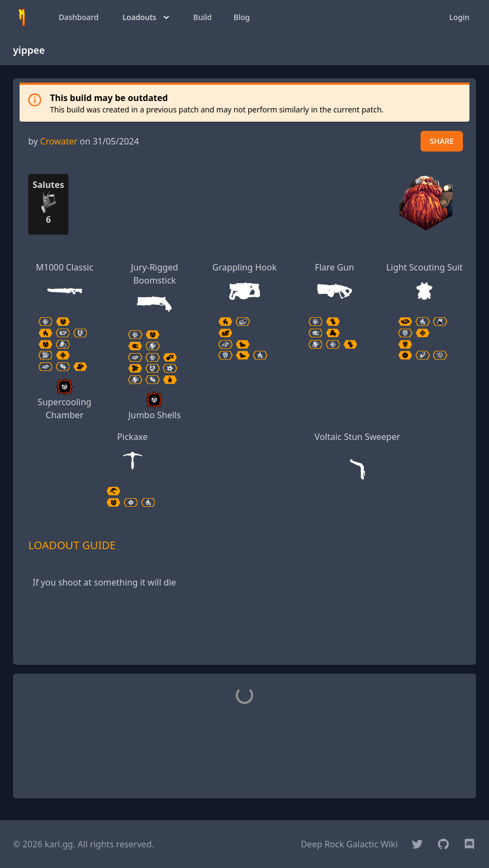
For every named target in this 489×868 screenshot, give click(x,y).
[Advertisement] (244, 632)
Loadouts (147, 17)
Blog (242, 17)
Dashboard (79, 17)
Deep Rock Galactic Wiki (349, 844)
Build (203, 17)
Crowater (59, 141)
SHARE (442, 141)
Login (459, 17)
